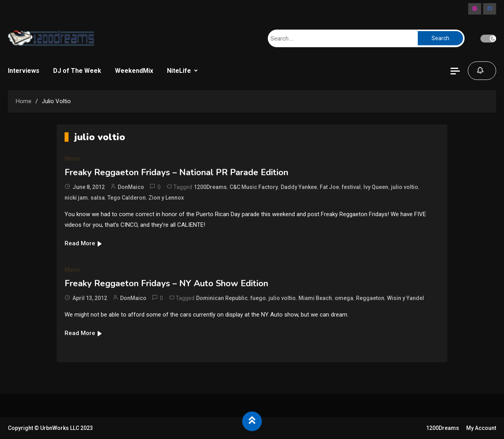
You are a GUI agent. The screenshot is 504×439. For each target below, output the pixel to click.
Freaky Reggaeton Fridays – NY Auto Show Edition (166, 283)
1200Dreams (210, 187)
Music (73, 159)
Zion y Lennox (166, 198)
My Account (481, 428)
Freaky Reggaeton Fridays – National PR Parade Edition (176, 172)
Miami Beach (315, 298)
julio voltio (405, 187)
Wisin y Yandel (406, 298)
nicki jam (76, 198)
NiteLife (179, 71)
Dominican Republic (222, 298)
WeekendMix (134, 71)
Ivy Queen (376, 187)
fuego (258, 298)
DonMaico (131, 187)
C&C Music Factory (254, 187)
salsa (98, 198)
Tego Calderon (127, 198)
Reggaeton (370, 298)
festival (351, 187)
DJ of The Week (77, 71)
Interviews (24, 71)
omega (344, 298)
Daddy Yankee (299, 187)
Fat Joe (329, 187)
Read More (84, 243)
